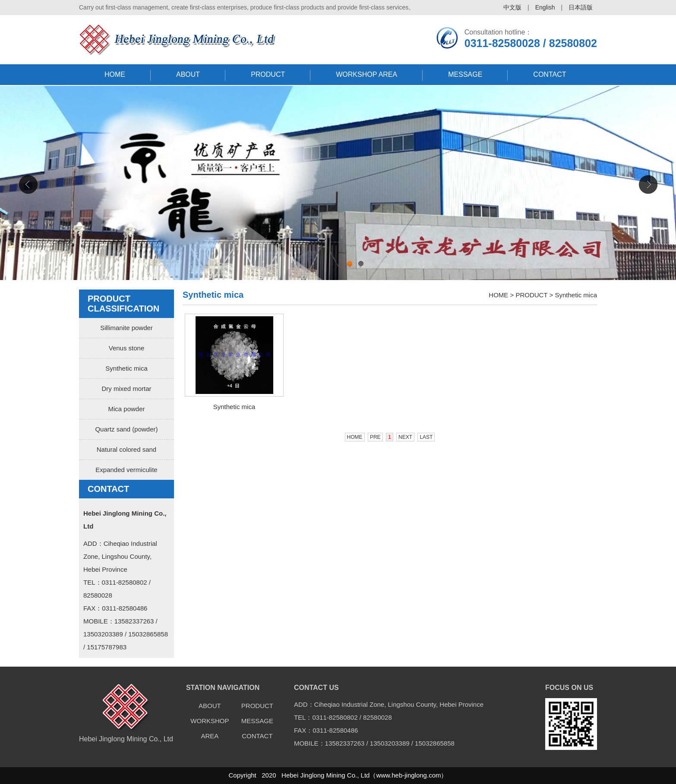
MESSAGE (465, 74)
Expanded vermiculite (126, 470)
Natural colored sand (126, 449)
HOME (115, 74)
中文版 (512, 7)
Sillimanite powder (126, 328)
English (545, 7)
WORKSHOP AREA (366, 74)
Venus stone (127, 348)
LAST (426, 437)
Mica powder (126, 409)
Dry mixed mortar (126, 389)
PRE (375, 437)
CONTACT (550, 74)
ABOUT (188, 74)
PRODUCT (268, 74)
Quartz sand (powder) (126, 429)
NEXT (405, 437)
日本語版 (581, 7)
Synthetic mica (126, 368)
